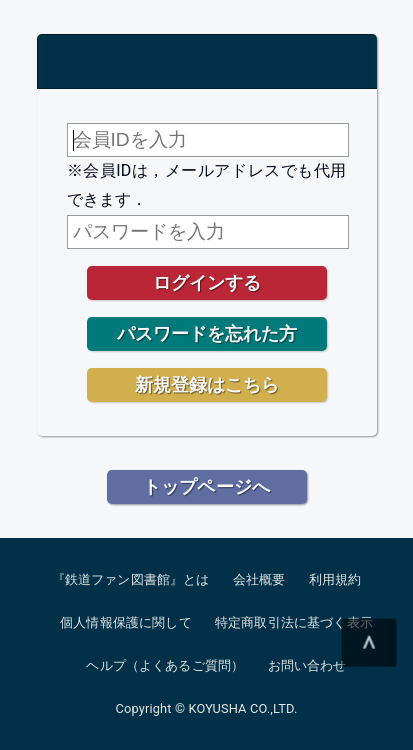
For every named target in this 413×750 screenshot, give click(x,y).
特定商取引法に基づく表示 (294, 622)
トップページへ (206, 486)
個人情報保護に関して (126, 622)
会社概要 (259, 579)
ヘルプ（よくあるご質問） (165, 665)
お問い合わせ (307, 665)
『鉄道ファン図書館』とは (131, 579)
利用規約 (335, 579)
